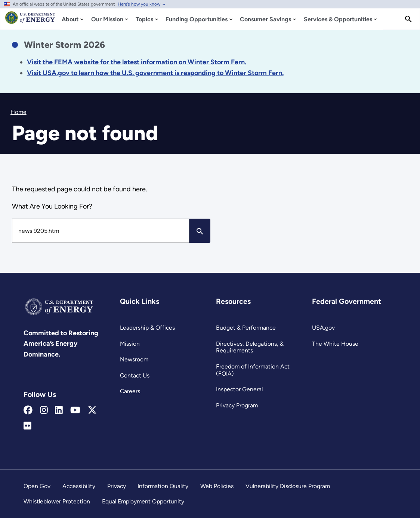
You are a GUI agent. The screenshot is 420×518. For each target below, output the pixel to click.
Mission (130, 344)
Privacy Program (237, 405)
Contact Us (135, 375)
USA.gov (323, 328)
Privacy (117, 486)
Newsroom (134, 359)
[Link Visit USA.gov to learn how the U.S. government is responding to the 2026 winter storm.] (155, 73)
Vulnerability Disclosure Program (288, 486)
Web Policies (217, 486)
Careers (130, 391)
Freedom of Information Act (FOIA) (253, 370)
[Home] (30, 21)
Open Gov (37, 486)
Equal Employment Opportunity (143, 501)
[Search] (408, 19)
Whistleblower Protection (57, 501)
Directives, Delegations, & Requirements (250, 347)
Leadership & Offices (147, 328)
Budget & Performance (246, 328)
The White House (335, 344)
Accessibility (79, 486)
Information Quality (163, 486)
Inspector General (239, 389)
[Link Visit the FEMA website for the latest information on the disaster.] (137, 62)
